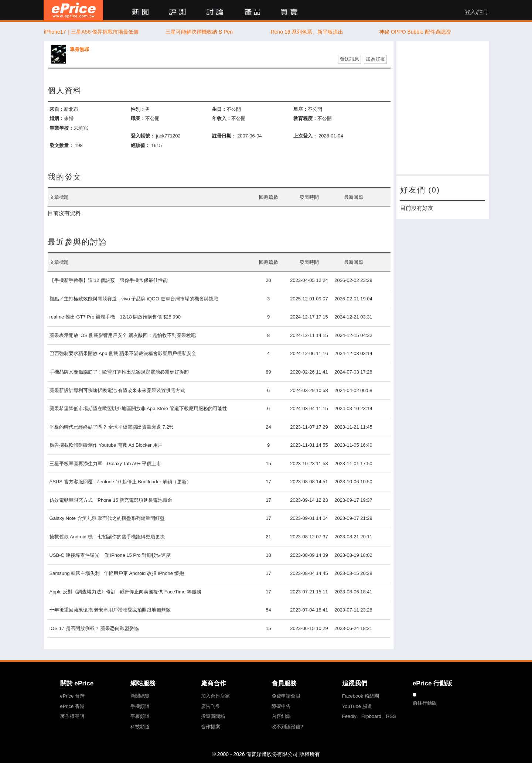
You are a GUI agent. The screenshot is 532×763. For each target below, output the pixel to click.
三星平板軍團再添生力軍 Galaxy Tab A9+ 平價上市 (105, 464)
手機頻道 (140, 706)
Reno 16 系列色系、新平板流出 (307, 32)
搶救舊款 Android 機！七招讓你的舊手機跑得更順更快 (107, 537)
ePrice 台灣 (72, 696)
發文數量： (62, 145)
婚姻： (57, 118)
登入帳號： (143, 136)
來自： (57, 109)
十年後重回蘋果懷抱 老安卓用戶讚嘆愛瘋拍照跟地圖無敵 (110, 610)
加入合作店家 (215, 696)
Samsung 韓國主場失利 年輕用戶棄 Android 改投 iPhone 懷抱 (117, 573)
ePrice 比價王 (73, 10)
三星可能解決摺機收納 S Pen (199, 32)
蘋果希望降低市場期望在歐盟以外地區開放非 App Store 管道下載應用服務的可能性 (138, 408)
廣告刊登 (211, 706)
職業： (138, 118)
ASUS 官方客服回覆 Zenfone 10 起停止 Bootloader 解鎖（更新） (120, 482)
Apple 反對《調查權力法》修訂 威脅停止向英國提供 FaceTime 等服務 (125, 592)
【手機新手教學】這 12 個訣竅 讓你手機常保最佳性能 (109, 280)
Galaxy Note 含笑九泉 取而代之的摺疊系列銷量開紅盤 (107, 518)
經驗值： (140, 145)
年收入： (222, 118)
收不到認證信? (287, 727)
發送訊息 (349, 59)
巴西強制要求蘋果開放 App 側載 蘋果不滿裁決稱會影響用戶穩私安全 (123, 353)
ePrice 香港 (72, 706)
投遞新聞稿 (213, 716)
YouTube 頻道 (357, 706)
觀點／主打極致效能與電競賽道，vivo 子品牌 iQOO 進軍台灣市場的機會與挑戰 (134, 299)
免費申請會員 (286, 696)
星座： (301, 109)
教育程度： (305, 118)
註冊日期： (224, 136)
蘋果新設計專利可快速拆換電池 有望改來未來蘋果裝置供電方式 (117, 390)
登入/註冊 (477, 12)
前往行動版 (425, 703)
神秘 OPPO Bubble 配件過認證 (415, 32)
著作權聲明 (72, 716)
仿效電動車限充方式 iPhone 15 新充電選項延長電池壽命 (111, 500)
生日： (219, 109)
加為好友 (375, 59)
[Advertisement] (443, 108)
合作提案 (211, 727)
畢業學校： (62, 128)
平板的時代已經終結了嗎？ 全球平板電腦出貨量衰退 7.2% (112, 427)
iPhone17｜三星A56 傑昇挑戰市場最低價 (91, 32)
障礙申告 (281, 706)
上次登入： (305, 136)
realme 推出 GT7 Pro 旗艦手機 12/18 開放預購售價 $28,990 (115, 317)
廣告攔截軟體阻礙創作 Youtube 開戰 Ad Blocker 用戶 (106, 445)
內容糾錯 (281, 716)
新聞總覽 (140, 696)
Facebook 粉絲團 (361, 696)
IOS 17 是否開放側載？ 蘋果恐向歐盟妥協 (94, 628)
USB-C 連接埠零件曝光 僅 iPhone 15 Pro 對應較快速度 (110, 555)
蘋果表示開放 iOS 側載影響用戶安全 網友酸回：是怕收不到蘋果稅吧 (123, 335)
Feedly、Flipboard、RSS (369, 716)
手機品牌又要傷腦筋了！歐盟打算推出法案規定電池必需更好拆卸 (119, 372)
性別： (138, 109)
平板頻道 (140, 716)
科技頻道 (140, 727)
